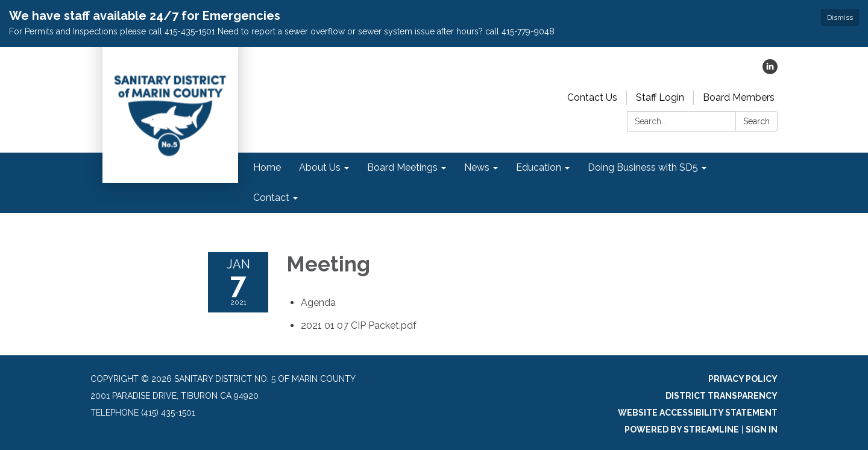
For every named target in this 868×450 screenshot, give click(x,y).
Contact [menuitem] (271, 198)
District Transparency (722, 396)
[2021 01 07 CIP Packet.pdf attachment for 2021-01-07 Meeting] (359, 325)
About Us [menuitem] (320, 167)
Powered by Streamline (682, 429)
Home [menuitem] (267, 167)
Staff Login (660, 97)
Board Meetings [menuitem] (402, 167)
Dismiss (840, 17)
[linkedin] (770, 71)
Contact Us (592, 97)
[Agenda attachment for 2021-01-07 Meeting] (318, 303)
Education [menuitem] (539, 167)
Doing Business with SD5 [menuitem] (643, 167)
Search (756, 121)
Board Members (739, 97)
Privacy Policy (743, 379)
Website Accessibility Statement (698, 413)
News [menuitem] (477, 167)
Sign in (762, 429)
